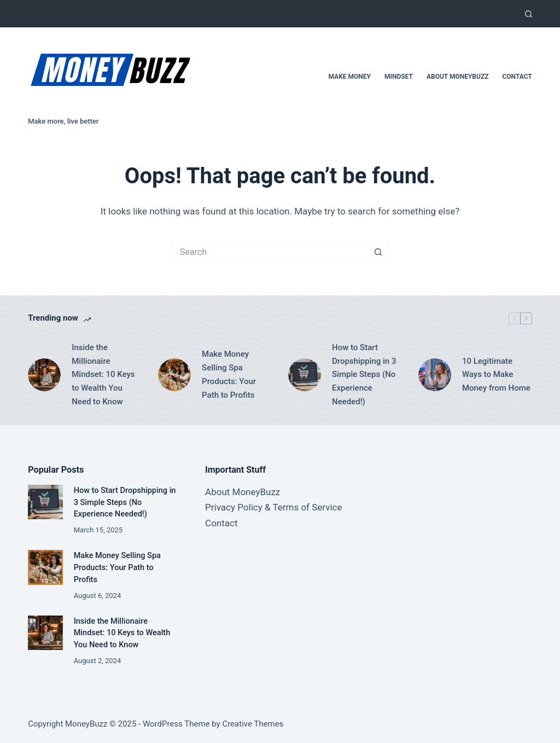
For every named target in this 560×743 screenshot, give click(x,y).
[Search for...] (269, 252)
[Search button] (378, 252)
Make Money (349, 77)
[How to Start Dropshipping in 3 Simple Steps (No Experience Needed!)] (305, 375)
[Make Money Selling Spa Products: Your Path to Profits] (174, 375)
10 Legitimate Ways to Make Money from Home (496, 375)
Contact (517, 77)
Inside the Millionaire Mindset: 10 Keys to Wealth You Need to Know (103, 375)
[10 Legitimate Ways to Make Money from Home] (435, 375)
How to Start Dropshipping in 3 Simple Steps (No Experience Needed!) (364, 375)
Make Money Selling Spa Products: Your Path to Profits (229, 374)
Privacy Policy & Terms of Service (273, 507)
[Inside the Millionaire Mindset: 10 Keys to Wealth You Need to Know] (44, 375)
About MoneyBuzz (458, 77)
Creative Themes (253, 724)
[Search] (529, 14)
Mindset (399, 77)
